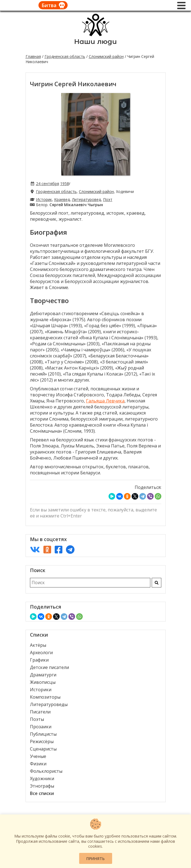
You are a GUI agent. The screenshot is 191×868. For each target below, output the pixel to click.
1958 (65, 184)
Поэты (37, 719)
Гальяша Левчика (105, 401)
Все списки (42, 793)
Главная (33, 56)
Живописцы (43, 682)
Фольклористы (46, 771)
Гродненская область (65, 56)
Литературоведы (49, 704)
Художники (42, 779)
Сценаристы (43, 749)
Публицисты (43, 734)
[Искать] (157, 583)
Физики (38, 764)
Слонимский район (106, 56)
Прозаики (41, 727)
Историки (41, 690)
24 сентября (48, 184)
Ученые (38, 756)
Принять (95, 859)
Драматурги (43, 675)
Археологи (41, 653)
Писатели (40, 712)
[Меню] (181, 5)
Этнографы (42, 786)
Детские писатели (49, 667)
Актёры (38, 645)
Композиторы (45, 697)
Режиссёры (42, 741)
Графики (39, 660)
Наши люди (95, 42)
